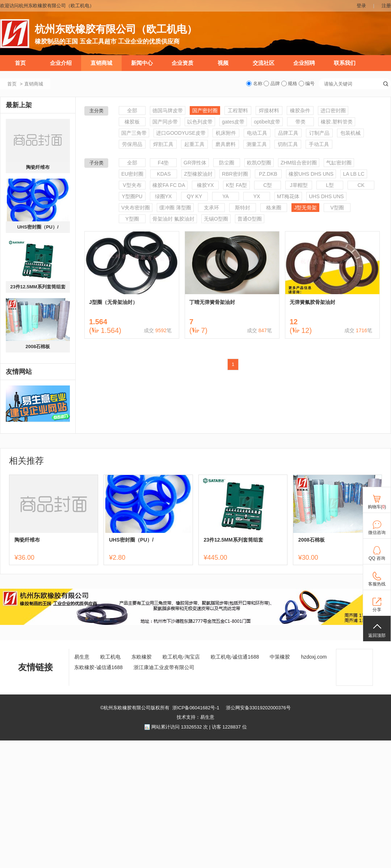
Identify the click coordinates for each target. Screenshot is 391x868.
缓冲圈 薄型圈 (175, 208)
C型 (268, 185)
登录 (361, 6)
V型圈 (337, 208)
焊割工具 (163, 144)
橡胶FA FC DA (169, 185)
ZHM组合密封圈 (299, 163)
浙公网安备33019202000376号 (258, 708)
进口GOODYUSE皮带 (181, 133)
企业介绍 (61, 63)
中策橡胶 (280, 657)
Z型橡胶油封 (198, 174)
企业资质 (182, 63)
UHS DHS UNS (326, 196)
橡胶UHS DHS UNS (311, 174)
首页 (20, 63)
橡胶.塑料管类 (337, 122)
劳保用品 (132, 144)
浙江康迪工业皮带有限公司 (164, 667)
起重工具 (194, 144)
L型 (330, 185)
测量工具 (257, 144)
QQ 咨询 (377, 558)
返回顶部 (377, 635)
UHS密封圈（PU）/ (38, 227)
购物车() (377, 507)
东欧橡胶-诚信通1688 (98, 667)
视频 (223, 63)
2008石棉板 (38, 347)
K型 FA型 (236, 185)
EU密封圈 (132, 174)
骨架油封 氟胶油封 (173, 219)
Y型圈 (132, 219)
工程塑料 (238, 110)
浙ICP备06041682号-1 (196, 708)
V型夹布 (132, 185)
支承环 (211, 208)
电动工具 (257, 133)
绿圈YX (163, 196)
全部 (132, 110)
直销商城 (101, 63)
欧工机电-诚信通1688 (235, 657)
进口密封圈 (333, 110)
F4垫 (163, 163)
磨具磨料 (226, 144)
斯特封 (243, 208)
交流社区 (264, 63)
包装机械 (350, 133)
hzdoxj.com (314, 657)
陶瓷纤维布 (38, 167)
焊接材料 (269, 110)
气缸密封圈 (339, 163)
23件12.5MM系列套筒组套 (38, 287)
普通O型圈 (250, 219)
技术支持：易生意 (195, 717)
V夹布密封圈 (136, 208)
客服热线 (377, 584)
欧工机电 (110, 657)
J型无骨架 (305, 208)
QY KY (195, 196)
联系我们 (345, 63)
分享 (377, 610)
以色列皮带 (200, 122)
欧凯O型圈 (259, 163)
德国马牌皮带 (168, 110)
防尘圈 (227, 163)
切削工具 (288, 144)
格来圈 (274, 208)
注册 (386, 6)
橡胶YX (205, 185)
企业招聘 (304, 63)
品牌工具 (288, 133)
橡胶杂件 (300, 110)
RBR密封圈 (235, 174)
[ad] (195, 623)
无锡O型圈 (216, 219)
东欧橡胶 (142, 657)
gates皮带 (233, 122)
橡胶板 (132, 122)
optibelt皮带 (267, 122)
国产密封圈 (205, 110)
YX (257, 196)
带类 (300, 122)
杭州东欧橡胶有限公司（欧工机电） (116, 29)
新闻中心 (142, 63)
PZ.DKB (268, 174)
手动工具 (319, 144)
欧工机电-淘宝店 (181, 657)
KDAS (164, 174)
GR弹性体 (195, 163)
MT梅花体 (288, 196)
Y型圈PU (132, 196)
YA (226, 196)
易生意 (82, 657)
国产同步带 (165, 122)
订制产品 (319, 133)
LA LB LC (354, 174)
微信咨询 (377, 533)
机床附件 (226, 133)
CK (361, 185)
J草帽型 (299, 185)
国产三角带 (134, 133)
